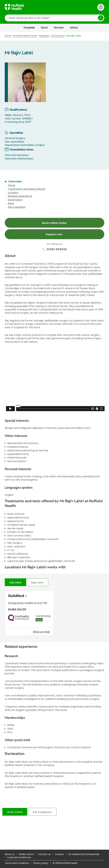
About (12, 185)
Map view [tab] (37, 583)
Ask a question (17, 207)
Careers (59, 854)
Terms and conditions (17, 863)
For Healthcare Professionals (84, 854)
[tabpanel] (55, 614)
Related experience (20, 196)
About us (10, 854)
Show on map (41, 632)
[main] (55, 441)
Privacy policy (41, 863)
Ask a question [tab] (42, 812)
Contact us (44, 854)
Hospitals (29, 28)
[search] (55, 18)
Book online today (55, 223)
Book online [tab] (15, 812)
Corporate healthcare (19, 857)
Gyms (44, 28)
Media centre (26, 854)
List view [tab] (15, 583)
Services (59, 28)
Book (11, 203)
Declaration (15, 200)
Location (13, 193)
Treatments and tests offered (26, 189)
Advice (74, 28)
